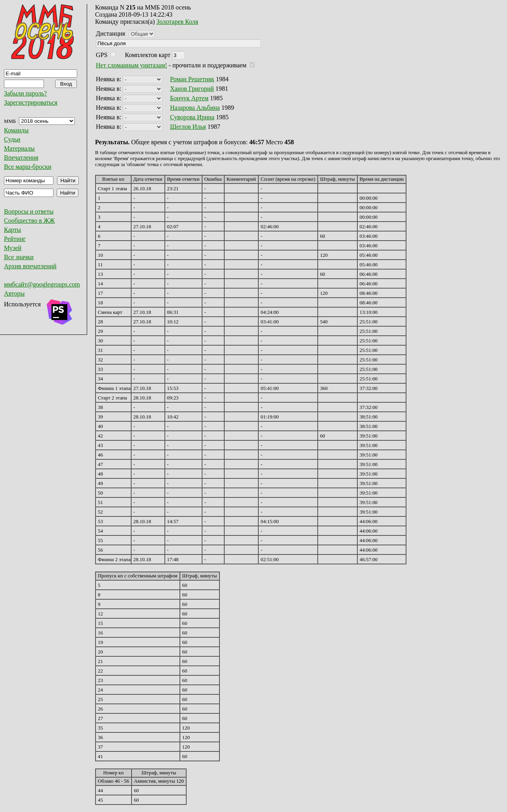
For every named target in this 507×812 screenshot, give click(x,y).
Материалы (19, 148)
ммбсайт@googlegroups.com (42, 284)
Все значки (19, 257)
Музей (13, 248)
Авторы (14, 293)
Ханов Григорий (192, 89)
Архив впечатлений (30, 266)
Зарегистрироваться (31, 102)
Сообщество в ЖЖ (29, 221)
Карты (12, 230)
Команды (16, 130)
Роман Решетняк (192, 79)
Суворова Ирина (192, 117)
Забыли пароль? (25, 93)
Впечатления (21, 158)
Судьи (12, 139)
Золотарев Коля (177, 22)
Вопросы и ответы (29, 211)
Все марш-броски (28, 167)
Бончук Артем (189, 98)
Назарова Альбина (195, 108)
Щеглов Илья (188, 127)
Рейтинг (15, 239)
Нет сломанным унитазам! (132, 65)
